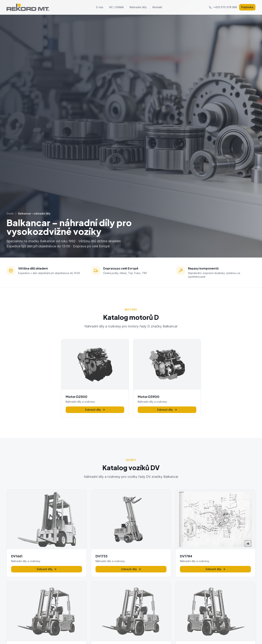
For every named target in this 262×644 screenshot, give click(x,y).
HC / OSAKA (116, 7)
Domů (10, 213)
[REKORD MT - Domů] (28, 7)
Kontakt (157, 7)
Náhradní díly (138, 7)
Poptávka (247, 7)
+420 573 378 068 (223, 7)
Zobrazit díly (95, 410)
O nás (100, 7)
